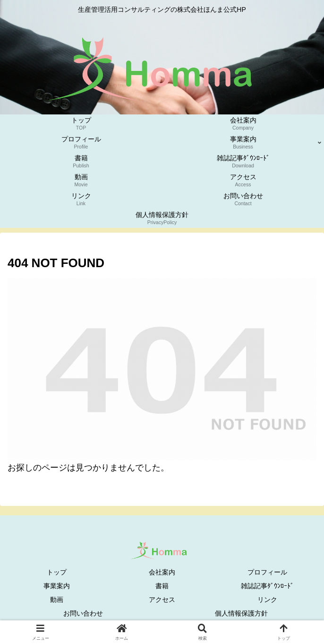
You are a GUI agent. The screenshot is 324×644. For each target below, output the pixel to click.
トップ (57, 572)
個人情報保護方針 (241, 613)
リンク (267, 600)
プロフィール (267, 572)
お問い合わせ (83, 613)
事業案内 (57, 586)
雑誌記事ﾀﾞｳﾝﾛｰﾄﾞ (267, 586)
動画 (57, 600)
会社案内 (162, 572)
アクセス (162, 600)
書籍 (162, 586)
